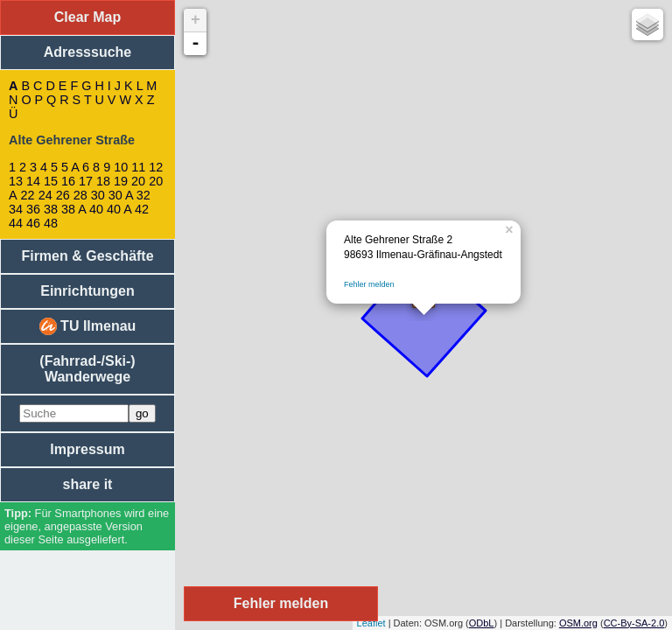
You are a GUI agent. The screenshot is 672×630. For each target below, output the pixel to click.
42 (142, 209)
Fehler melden (369, 284)
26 (63, 195)
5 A (70, 167)
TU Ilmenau (88, 326)
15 (51, 181)
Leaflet (371, 623)
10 (121, 167)
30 (98, 195)
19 (121, 181)
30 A (121, 195)
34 (16, 209)
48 (51, 223)
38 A (73, 209)
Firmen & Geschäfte (87, 256)
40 (96, 209)
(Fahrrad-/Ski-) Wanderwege (87, 369)
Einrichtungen (87, 291)
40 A (119, 209)
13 (16, 181)
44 (16, 223)
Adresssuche (88, 52)
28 (80, 195)
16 (68, 181)
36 (33, 209)
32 (143, 195)
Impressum (87, 449)
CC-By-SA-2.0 (634, 623)
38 (51, 209)
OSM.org (578, 623)
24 (45, 195)
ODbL (482, 623)
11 (138, 167)
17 (86, 181)
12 (156, 167)
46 (33, 223)
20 (138, 181)
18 (103, 181)
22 (28, 195)
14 (33, 181)
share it (88, 484)
